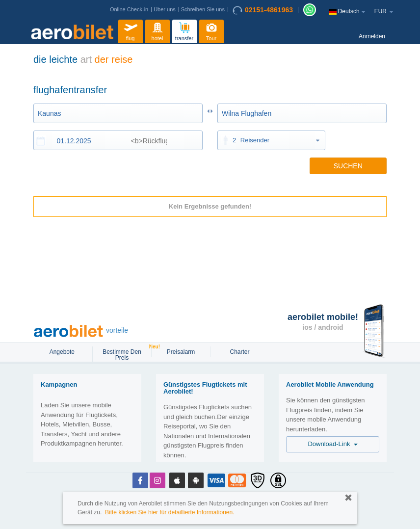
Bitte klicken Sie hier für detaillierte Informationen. (170, 512)
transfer (184, 30)
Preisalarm (181, 352)
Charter (239, 352)
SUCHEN (348, 166)
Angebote (63, 352)
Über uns (165, 9)
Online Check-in (129, 9)
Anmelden (372, 36)
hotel (157, 30)
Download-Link (332, 444)
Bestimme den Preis (126, 354)
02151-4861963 (263, 10)
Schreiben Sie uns (203, 9)
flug (131, 30)
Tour (211, 30)
